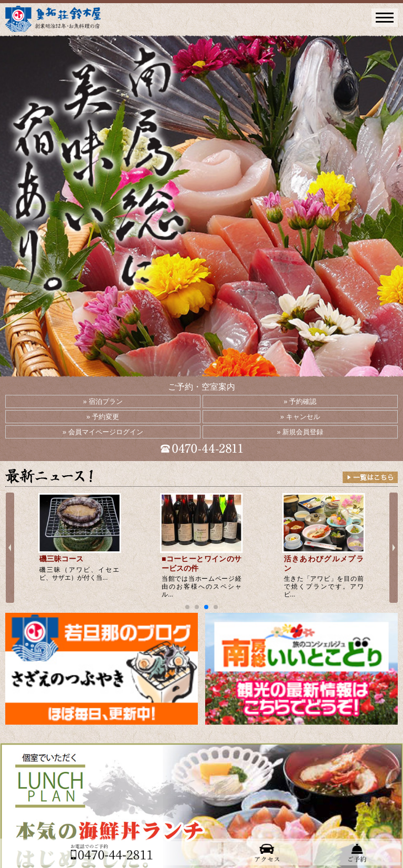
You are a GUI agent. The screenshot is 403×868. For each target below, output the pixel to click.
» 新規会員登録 (300, 432)
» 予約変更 (103, 417)
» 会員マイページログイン (103, 432)
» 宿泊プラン (103, 401)
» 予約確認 (300, 401)
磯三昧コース (61, 559)
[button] (187, 607)
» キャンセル (300, 417)
